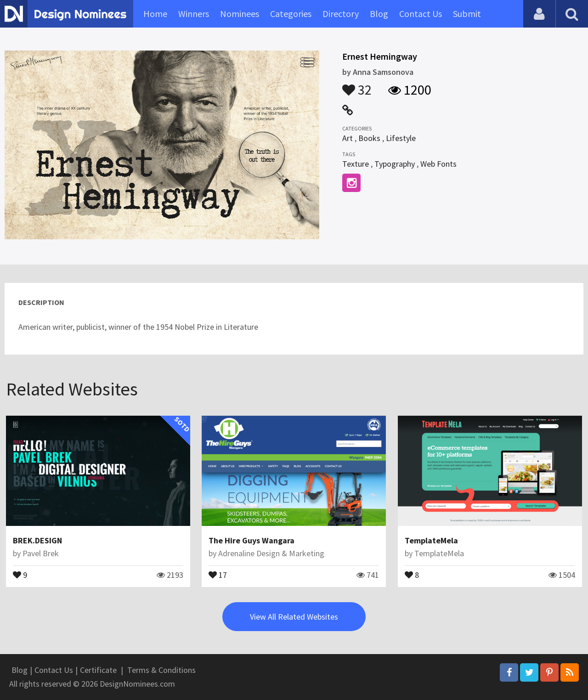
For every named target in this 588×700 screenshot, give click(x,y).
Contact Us (421, 14)
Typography (395, 164)
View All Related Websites (294, 617)
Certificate (98, 670)
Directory (341, 14)
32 (357, 85)
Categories (291, 14)
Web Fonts (438, 164)
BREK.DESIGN (37, 540)
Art (348, 138)
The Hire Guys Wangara (252, 540)
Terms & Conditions (161, 670)
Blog (379, 14)
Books (369, 138)
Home (155, 14)
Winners (194, 14)
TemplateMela (431, 540)
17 (218, 574)
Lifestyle (401, 138)
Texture (356, 164)
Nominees (240, 14)
